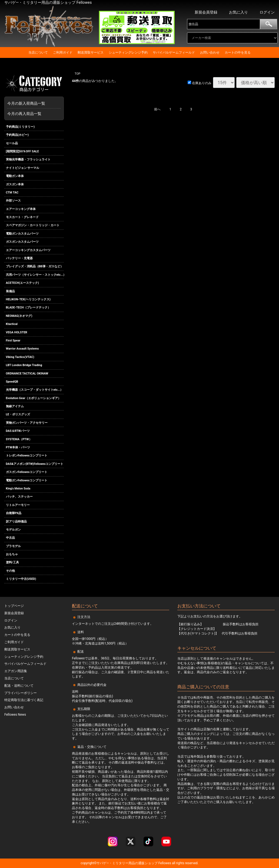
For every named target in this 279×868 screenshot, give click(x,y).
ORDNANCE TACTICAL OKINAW (27, 374)
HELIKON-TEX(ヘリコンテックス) (28, 299)
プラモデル (13, 546)
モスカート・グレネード (22, 217)
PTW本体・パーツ (18, 447)
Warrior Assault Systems (22, 349)
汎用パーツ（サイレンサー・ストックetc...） (35, 275)
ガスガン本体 (15, 184)
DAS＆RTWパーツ (18, 431)
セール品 (12, 143)
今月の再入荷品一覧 (24, 114)
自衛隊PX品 (14, 513)
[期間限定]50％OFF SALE (22, 151)
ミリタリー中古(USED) (21, 579)
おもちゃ (12, 554)
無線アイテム (15, 406)
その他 (10, 571)
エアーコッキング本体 (21, 209)
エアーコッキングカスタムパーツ (28, 250)
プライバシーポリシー (21, 693)
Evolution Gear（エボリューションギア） (34, 398)
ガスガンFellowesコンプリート (27, 472)
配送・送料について (19, 686)
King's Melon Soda (18, 489)
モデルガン (13, 530)
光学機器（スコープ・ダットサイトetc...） (35, 390)
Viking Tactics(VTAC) (20, 357)
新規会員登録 (206, 12)
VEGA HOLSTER (17, 332)
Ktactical (12, 324)
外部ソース (13, 201)
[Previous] (157, 110)
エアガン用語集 (16, 671)
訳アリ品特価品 (16, 522)
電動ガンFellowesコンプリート (27, 480)
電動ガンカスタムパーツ (22, 234)
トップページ (14, 606)
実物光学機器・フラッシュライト (28, 160)
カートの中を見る (238, 52)
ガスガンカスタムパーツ (22, 242)
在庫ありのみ (200, 83)
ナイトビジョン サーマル (23, 168)
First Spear (13, 341)
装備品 (10, 291)
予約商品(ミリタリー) (20, 127)
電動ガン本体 (15, 176)
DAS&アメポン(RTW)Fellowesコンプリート (35, 464)
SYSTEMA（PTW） (19, 439)
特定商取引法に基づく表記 (24, 700)
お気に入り (238, 12)
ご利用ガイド (63, 52)
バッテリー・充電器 (19, 258)
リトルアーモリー (18, 505)
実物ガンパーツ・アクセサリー (27, 423)
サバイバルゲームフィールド (174, 52)
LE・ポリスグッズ (18, 415)
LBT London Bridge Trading (24, 365)
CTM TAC (12, 193)
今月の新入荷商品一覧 (33, 103)
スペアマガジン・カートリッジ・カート (33, 226)
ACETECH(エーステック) (22, 283)
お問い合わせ (210, 52)
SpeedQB (12, 382)
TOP (77, 74)
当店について (38, 52)
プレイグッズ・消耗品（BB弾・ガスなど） (35, 267)
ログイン (267, 12)
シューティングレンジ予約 (128, 52)
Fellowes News (15, 715)
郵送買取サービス (91, 52)
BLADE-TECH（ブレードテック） (28, 308)
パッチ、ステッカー (19, 497)
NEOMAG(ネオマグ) (19, 316)
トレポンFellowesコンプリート (27, 456)
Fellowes (164, 863)
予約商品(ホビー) (17, 135)
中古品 (10, 538)
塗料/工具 (12, 563)
